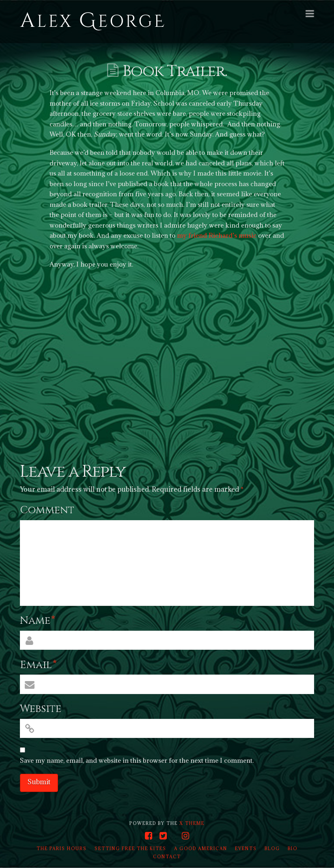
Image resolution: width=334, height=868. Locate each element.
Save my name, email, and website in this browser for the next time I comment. (137, 760)
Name (38, 621)
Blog (272, 848)
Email (38, 665)
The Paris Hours (62, 848)
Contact (167, 857)
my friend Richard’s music (217, 235)
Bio (293, 848)
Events (246, 848)
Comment (47, 510)
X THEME (192, 823)
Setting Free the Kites (130, 848)
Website (41, 709)
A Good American (201, 848)
